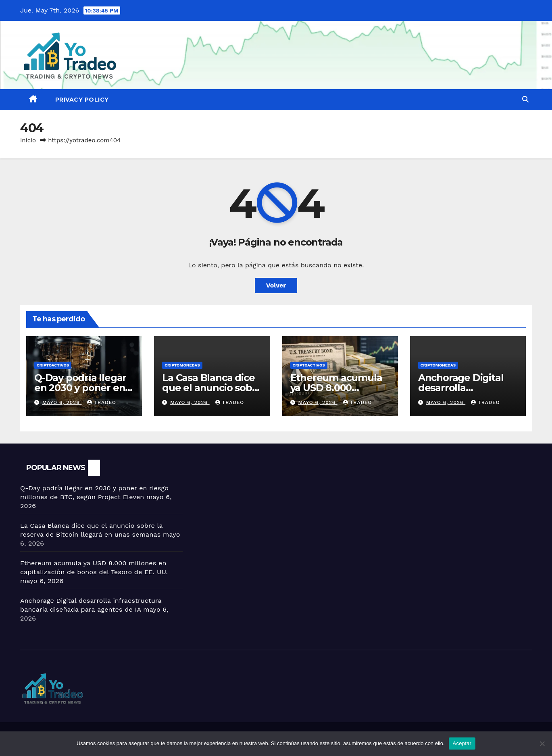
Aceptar (462, 743)
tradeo (102, 402)
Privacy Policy (82, 100)
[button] (525, 99)
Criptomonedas (182, 365)
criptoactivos (53, 365)
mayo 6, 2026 (62, 402)
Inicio (28, 140)
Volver (276, 285)
